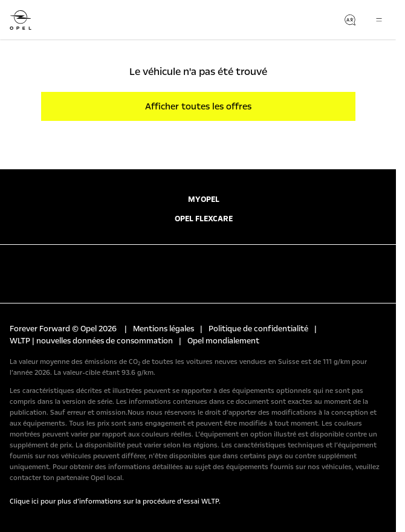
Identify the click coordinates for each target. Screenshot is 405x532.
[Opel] (21, 20)
